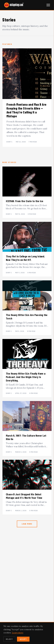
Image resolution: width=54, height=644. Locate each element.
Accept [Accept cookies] (23, 639)
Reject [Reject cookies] (9, 639)
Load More (27, 524)
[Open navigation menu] (48, 5)
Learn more (18, 633)
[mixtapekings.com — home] (13, 5)
